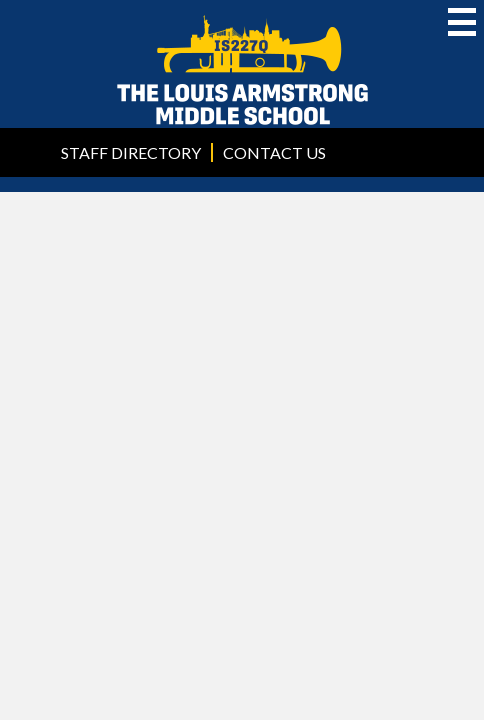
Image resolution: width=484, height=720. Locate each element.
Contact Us (274, 152)
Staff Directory (131, 152)
